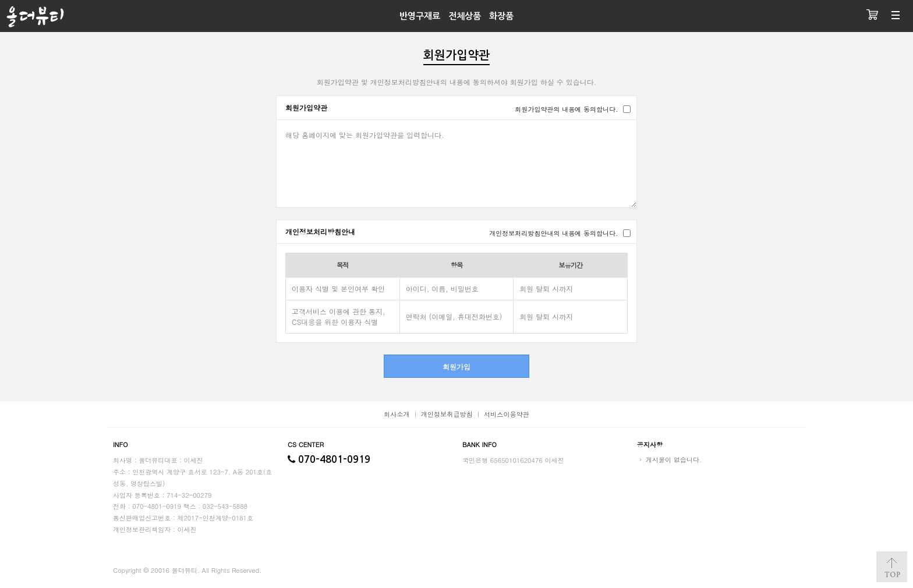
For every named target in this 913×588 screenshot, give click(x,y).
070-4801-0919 (329, 460)
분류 (896, 16)
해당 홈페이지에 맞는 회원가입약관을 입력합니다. (456, 164)
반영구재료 (420, 16)
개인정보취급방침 (447, 414)
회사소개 (397, 414)
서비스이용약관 (507, 414)
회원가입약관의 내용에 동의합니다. (566, 109)
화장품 (501, 16)
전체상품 (465, 16)
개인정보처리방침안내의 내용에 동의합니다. (553, 233)
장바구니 (872, 16)
